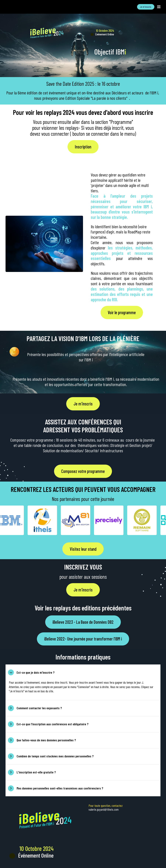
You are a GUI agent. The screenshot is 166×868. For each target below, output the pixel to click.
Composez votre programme (83, 471)
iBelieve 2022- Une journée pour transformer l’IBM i (83, 639)
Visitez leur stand (83, 549)
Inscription (83, 147)
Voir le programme (122, 312)
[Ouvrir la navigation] (159, 7)
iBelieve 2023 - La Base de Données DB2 (83, 622)
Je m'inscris (146, 7)
